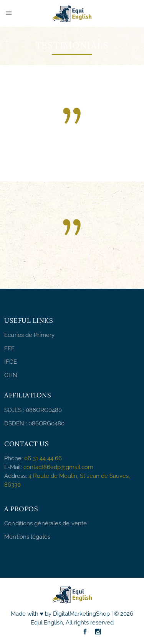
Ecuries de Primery (29, 335)
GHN (11, 375)
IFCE (10, 362)
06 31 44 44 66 (43, 458)
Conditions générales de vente (46, 523)
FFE (9, 348)
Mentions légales (27, 537)
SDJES (13, 410)
